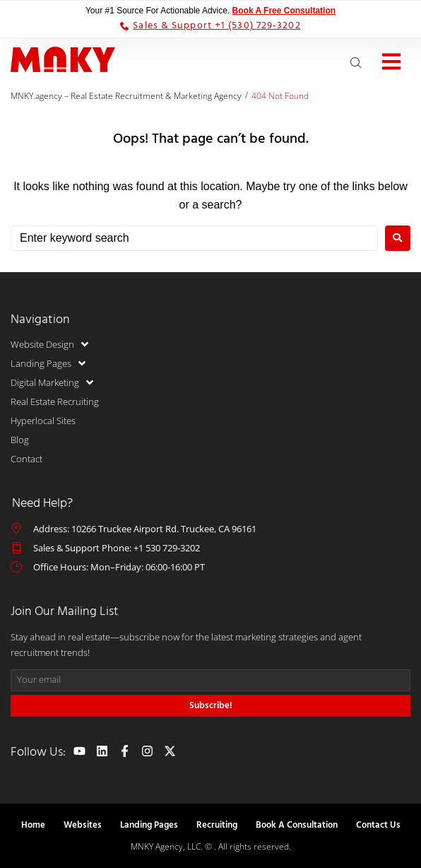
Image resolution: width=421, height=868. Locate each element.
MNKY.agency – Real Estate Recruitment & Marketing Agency (126, 96)
